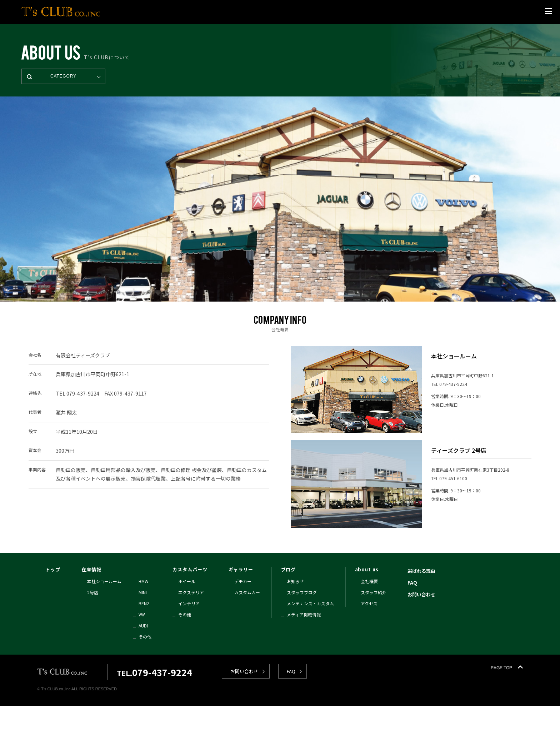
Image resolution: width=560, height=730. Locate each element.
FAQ (412, 583)
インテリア (189, 603)
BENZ (144, 603)
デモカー (243, 581)
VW (142, 614)
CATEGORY (63, 76)
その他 (145, 637)
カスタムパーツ (190, 569)
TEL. (154, 673)
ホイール (187, 581)
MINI (143, 592)
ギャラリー (241, 569)
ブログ (289, 569)
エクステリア (191, 592)
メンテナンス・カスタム (310, 603)
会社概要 (369, 581)
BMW (144, 581)
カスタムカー (247, 592)
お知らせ (295, 581)
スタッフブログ (302, 592)
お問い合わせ (421, 594)
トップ (53, 569)
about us (367, 569)
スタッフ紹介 (374, 592)
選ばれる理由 (421, 571)
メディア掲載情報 (304, 614)
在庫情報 (91, 569)
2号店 (93, 592)
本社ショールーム (104, 581)
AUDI (143, 625)
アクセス (369, 603)
